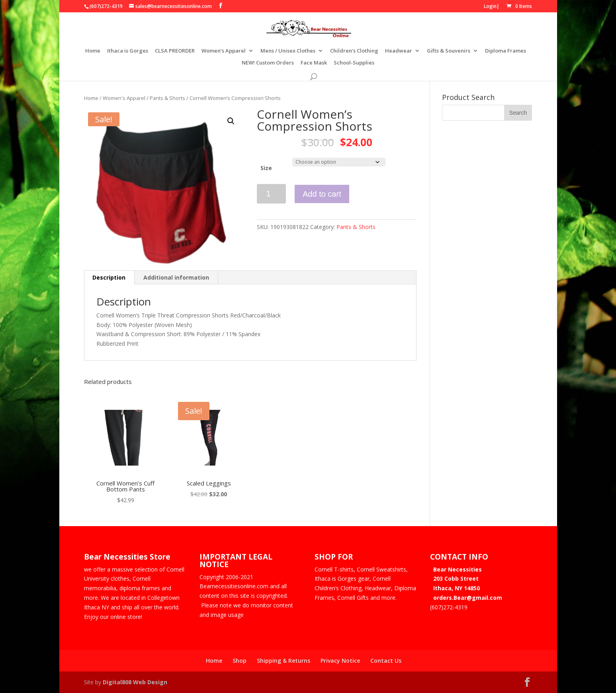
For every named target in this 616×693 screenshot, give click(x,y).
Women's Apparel (124, 98)
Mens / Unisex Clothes (288, 51)
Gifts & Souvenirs (449, 51)
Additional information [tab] (176, 277)
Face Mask (314, 63)
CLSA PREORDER (175, 51)
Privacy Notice (340, 661)
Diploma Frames (506, 51)
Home (93, 51)
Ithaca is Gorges (128, 51)
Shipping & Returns (284, 661)
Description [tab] (109, 277)
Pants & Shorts (167, 98)
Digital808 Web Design (135, 682)
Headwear (399, 51)
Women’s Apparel (224, 51)
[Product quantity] (271, 194)
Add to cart (322, 194)
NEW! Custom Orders (268, 63)
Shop (240, 661)
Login (490, 6)
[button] (231, 121)
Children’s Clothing (354, 51)
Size (266, 168)
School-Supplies (354, 63)
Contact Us (386, 661)
